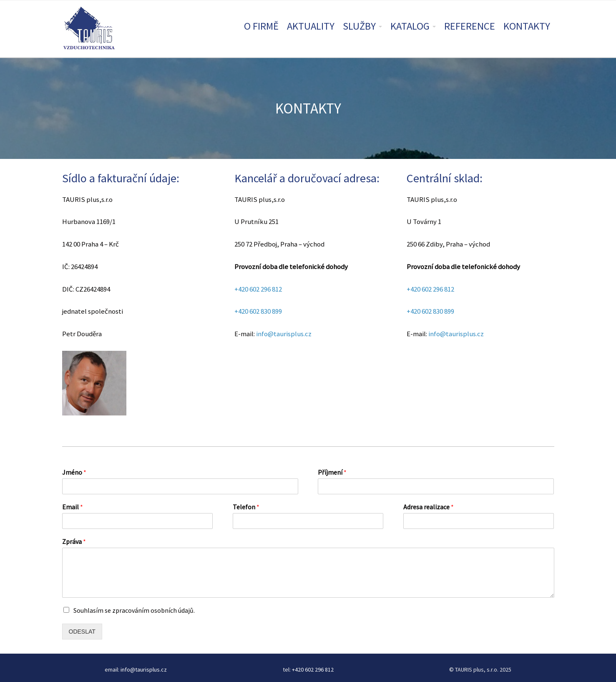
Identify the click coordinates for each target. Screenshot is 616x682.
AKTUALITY (311, 26)
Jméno (74, 472)
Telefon (246, 507)
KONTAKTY (527, 26)
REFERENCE (470, 26)
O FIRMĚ (261, 26)
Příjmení (332, 472)
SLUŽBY (359, 26)
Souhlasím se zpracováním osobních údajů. (134, 610)
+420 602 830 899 (258, 311)
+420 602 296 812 (258, 289)
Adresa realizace (429, 507)
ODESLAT (82, 632)
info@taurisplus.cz (284, 334)
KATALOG (410, 26)
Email (73, 507)
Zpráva (74, 541)
